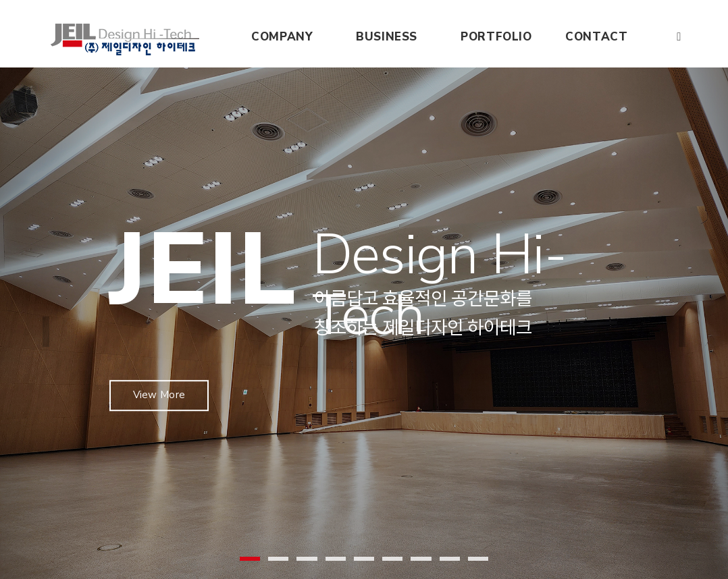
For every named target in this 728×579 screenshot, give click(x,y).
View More (161, 379)
